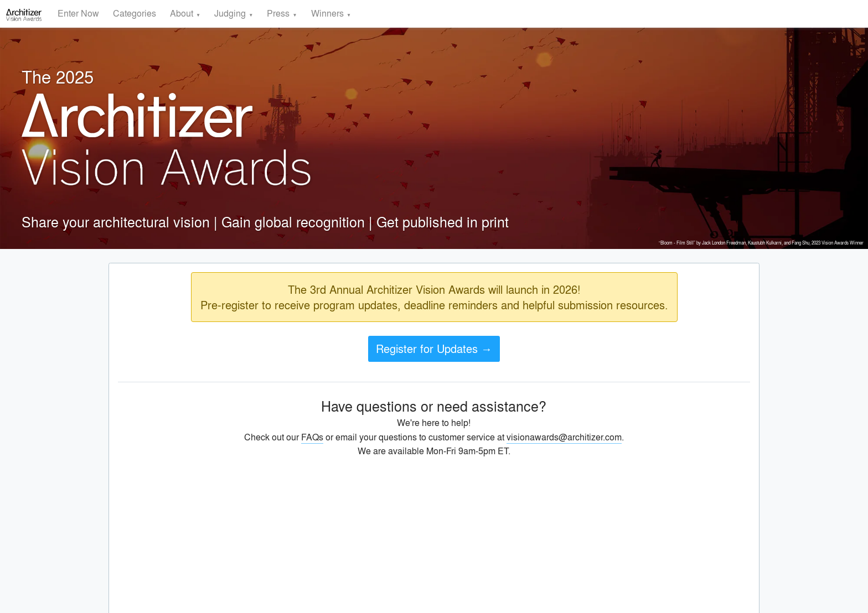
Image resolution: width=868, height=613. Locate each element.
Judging (230, 13)
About (182, 13)
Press (278, 13)
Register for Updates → (434, 348)
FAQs (312, 437)
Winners (327, 13)
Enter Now (78, 13)
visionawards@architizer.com (564, 437)
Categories (135, 13)
